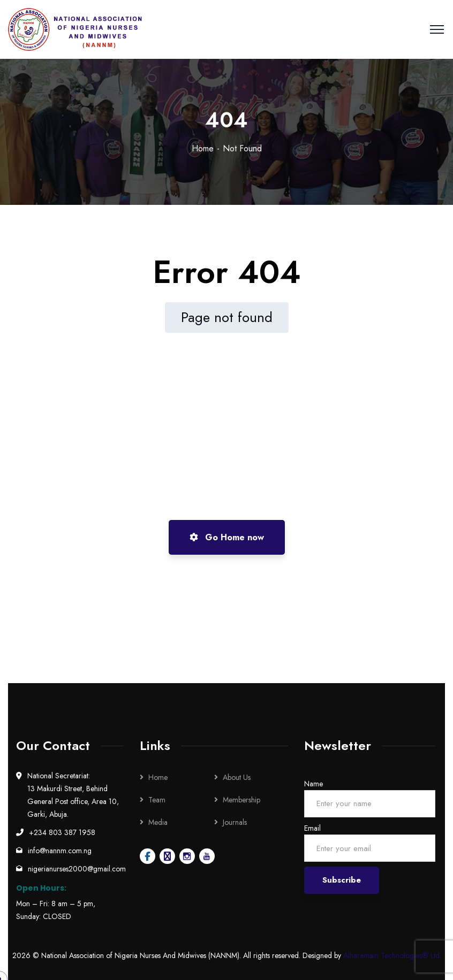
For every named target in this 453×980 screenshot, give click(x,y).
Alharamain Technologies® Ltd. (392, 955)
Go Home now (227, 537)
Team (157, 800)
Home (203, 148)
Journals (235, 822)
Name (314, 784)
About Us (237, 777)
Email (312, 828)
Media (158, 822)
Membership (241, 800)
